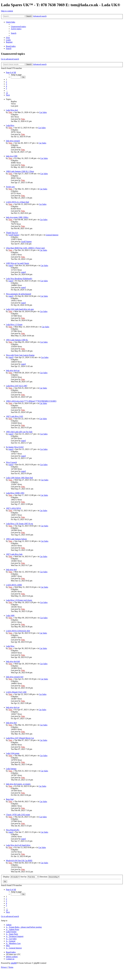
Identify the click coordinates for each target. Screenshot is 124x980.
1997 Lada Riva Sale (14, 554)
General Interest (52, 235)
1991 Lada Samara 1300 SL (17, 340)
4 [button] (6, 86)
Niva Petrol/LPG (13, 830)
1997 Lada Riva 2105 (14, 416)
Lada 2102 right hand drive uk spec (20, 309)
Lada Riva (10, 125)
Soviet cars (10, 187)
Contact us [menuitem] (10, 959)
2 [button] (6, 82)
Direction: (50, 877)
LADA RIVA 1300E (14, 585)
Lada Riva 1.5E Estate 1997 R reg (19, 524)
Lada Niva (10, 646)
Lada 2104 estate (13, 753)
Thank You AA (12, 233)
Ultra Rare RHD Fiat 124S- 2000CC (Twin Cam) (25, 248)
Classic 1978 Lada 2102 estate (18, 815)
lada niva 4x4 (11, 570)
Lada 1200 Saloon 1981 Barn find (19, 478)
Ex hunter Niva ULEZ (15, 447)
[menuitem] (18, 26)
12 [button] (7, 93)
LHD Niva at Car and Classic (18, 263)
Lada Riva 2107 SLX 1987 (17, 386)
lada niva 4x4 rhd (13, 661)
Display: (11, 877)
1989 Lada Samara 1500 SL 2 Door (20, 171)
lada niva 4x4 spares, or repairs (18, 784)
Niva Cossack (11, 462)
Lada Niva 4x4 (12, 110)
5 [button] (6, 88)
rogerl (11, 265)
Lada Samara (11, 769)
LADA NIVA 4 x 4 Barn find (17, 202)
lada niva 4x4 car (13, 370)
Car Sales (43, 112)
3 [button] (6, 84)
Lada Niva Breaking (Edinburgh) (19, 279)
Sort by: (30, 877)
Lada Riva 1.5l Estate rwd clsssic (19, 600)
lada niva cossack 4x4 (15, 677)
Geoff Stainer (14, 235)
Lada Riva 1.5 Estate (14, 325)
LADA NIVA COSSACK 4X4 (18, 631)
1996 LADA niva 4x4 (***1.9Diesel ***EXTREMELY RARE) (31, 401)
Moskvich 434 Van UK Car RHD (19, 861)
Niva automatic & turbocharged (18, 294)
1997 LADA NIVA (13, 508)
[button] (11, 72)
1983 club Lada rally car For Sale (19, 432)
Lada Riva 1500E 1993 (15, 493)
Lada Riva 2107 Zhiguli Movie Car (20, 738)
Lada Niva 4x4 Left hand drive (18, 845)
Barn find (10, 799)
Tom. (10, 112)
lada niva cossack (13, 141)
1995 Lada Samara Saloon (16, 539)
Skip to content (7, 11)
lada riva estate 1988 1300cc (17, 217)
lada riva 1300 (12, 156)
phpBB (14, 963)
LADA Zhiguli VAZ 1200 (16, 692)
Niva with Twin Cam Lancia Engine (20, 355)
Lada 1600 (10, 615)
